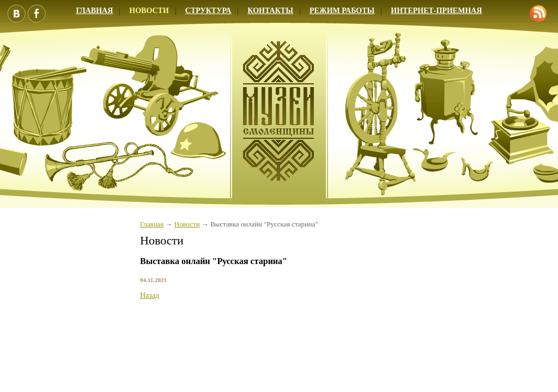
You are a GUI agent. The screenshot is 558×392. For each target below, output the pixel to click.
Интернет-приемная (436, 11)
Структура (208, 11)
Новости (149, 11)
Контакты (270, 11)
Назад (150, 295)
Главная (152, 224)
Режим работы (342, 11)
